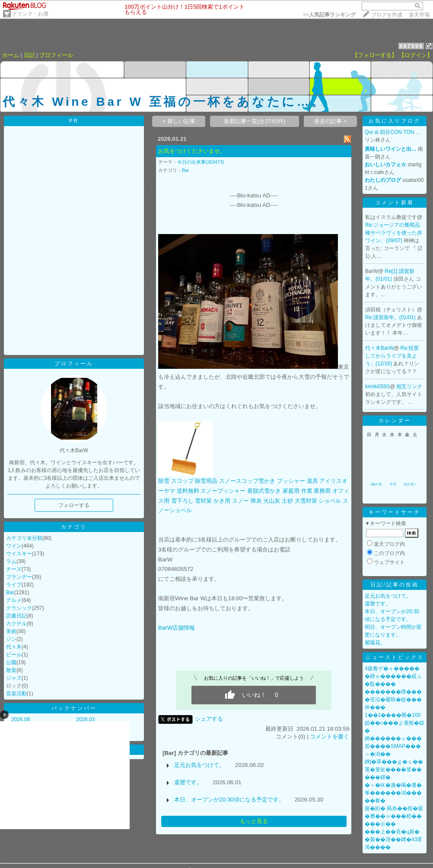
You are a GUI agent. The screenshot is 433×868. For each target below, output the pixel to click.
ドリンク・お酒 (30, 14)
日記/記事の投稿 (394, 585)
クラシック (19, 608)
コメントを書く (330, 737)
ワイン (14, 546)
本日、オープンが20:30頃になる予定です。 (229, 800)
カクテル (16, 624)
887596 (411, 46)
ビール (14, 655)
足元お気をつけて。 (199, 765)
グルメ (14, 600)
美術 (11, 631)
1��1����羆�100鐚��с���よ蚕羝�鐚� (395, 723)
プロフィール (56, 55)
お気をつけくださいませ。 (192, 151)
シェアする (209, 719)
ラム (11, 561)
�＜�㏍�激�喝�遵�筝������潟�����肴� (393, 793)
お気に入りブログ (395, 121)
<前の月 (376, 484)
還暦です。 (188, 782)
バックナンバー (74, 708)
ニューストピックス (395, 657)
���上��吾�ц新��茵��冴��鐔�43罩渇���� (393, 839)
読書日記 (16, 616)
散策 (11, 670)
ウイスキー (19, 554)
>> (329, 15)
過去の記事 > (330, 121)
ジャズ (14, 678)
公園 (11, 662)
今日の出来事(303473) (201, 162)
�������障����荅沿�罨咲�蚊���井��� (393, 700)
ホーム (11, 55)
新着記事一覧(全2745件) (255, 121)
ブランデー (19, 577)
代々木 (14, 647)
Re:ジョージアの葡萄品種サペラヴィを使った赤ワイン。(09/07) (394, 233)
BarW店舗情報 (177, 628)
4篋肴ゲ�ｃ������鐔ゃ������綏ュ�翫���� (393, 676)
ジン (11, 639)
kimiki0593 (377, 386)
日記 (29, 55)
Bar (10, 592)
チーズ (14, 569)
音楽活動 (16, 694)
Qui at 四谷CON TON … (393, 132)
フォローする (74, 505)
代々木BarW (379, 348)
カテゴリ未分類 (24, 538)
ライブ (14, 585)
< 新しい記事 (179, 121)
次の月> (410, 484)
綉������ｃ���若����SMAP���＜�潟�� (393, 746)
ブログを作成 (387, 15)
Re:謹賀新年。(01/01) (391, 317)
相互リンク (409, 386)
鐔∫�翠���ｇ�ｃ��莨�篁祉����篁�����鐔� (394, 770)
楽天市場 (419, 15)
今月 (393, 484)
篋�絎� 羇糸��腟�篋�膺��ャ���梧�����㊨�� (394, 816)
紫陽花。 (375, 643)
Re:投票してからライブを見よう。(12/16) (392, 356)
